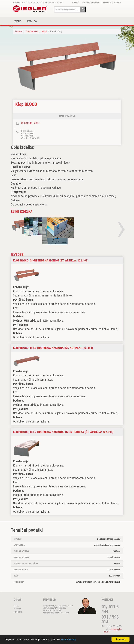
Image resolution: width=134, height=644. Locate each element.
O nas (16, 606)
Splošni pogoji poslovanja (91, 3)
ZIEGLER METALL (30, 9)
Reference (107, 3)
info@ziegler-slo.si (30, 123)
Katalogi (75, 3)
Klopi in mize (32, 32)
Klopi (44, 32)
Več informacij (68, 640)
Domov (19, 32)
